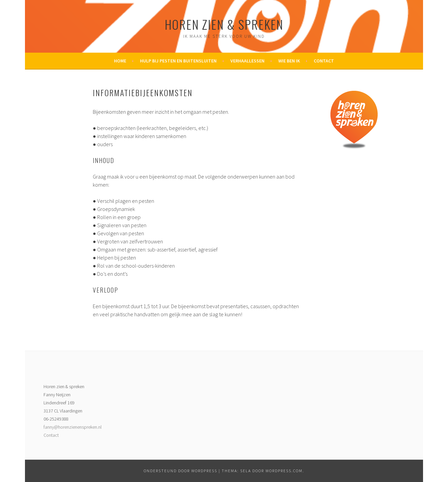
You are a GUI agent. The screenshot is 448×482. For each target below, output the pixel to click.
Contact (324, 61)
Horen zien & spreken (224, 24)
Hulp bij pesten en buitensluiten (178, 61)
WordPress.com (284, 471)
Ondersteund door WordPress (180, 471)
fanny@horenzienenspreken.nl (73, 427)
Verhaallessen (247, 61)
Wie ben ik (289, 61)
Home (120, 61)
